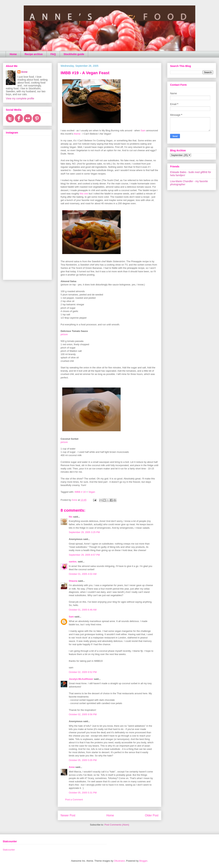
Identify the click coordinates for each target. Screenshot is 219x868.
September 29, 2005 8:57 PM (84, 555)
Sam (143, 130)
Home (13, 54)
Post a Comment (74, 800)
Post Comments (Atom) (117, 825)
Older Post (152, 815)
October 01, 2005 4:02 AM (83, 574)
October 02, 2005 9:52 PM (83, 672)
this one (84, 194)
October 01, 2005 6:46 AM (83, 610)
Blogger (143, 861)
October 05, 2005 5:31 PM (83, 793)
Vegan (92, 492)
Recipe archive (34, 54)
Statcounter (9, 850)
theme (77, 134)
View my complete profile (20, 98)
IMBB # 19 (80, 492)
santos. (73, 562)
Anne (72, 767)
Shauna (73, 581)
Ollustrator (119, 861)
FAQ (53, 54)
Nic (71, 517)
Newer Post (68, 815)
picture (64, 334)
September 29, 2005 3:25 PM (84, 532)
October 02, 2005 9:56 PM (83, 714)
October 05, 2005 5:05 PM (83, 760)
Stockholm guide (74, 54)
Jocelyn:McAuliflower (81, 679)
